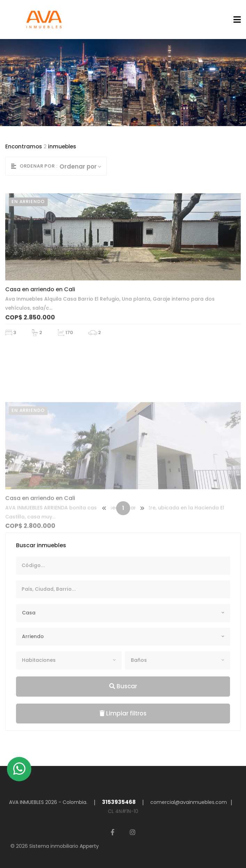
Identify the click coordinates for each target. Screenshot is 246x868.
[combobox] (123, 613)
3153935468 (119, 802)
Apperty (89, 846)
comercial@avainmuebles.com (189, 802)
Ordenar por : (34, 166)
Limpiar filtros (123, 713)
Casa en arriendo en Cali (40, 303)
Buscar (123, 686)
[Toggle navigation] (235, 20)
